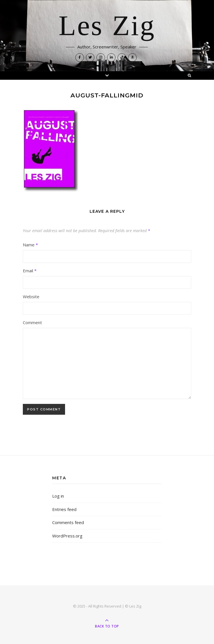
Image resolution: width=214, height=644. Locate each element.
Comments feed (68, 522)
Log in (58, 496)
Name (30, 245)
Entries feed (64, 509)
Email (30, 271)
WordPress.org (67, 536)
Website (31, 297)
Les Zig (107, 26)
